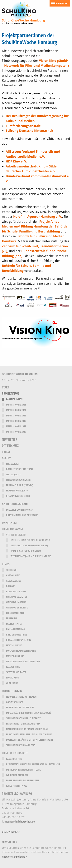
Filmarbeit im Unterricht (20, 708)
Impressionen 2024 (16, 410)
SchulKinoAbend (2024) (18, 480)
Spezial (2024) (13, 474)
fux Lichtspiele (14, 624)
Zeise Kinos (12, 683)
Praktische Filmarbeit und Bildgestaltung (29, 734)
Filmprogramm (12, 529)
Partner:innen (14, 399)
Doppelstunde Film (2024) (19, 469)
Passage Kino (13, 667)
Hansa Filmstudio (16, 629)
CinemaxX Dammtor (17, 597)
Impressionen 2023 (16, 416)
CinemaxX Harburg (16, 602)
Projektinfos (11, 394)
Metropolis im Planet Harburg (23, 662)
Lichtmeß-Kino (14, 645)
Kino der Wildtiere (17, 635)
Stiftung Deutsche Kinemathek (29, 131)
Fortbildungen (12, 691)
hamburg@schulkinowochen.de (18, 821)
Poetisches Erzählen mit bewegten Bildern (29, 740)
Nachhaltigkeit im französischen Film (27, 729)
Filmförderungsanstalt (23, 126)
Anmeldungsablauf (15, 504)
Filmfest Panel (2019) (17, 491)
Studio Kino (13, 678)
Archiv (6, 458)
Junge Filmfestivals (17, 786)
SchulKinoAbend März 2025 (21, 745)
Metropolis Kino (15, 656)
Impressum (9, 523)
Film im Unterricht (15, 753)
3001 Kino (11, 570)
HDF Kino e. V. (16, 161)
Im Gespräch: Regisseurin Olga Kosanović (29, 713)
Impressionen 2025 (16, 405)
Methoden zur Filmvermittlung (24, 770)
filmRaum (11, 618)
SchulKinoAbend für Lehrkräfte (23, 718)
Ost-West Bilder (15, 702)
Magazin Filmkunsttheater (21, 651)
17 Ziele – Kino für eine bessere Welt (30, 540)
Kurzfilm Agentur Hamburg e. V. (38, 217)
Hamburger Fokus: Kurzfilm (26, 551)
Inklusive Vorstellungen (20, 510)
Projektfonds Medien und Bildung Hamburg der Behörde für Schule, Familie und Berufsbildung (35, 226)
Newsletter (10, 440)
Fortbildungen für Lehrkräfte (23, 780)
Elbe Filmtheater (15, 613)
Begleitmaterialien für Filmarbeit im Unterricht (33, 764)
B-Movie (11, 586)
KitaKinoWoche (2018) (18, 496)
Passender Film (14, 759)
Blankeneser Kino (16, 591)
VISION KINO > (11, 832)
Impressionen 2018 (16, 426)
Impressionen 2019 (16, 421)
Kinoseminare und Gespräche (22, 515)
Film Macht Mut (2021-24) (20, 485)
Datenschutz (10, 446)
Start (5, 387)
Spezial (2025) (13, 464)
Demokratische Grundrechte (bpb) (29, 545)
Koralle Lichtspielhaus (18, 640)
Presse (6, 452)
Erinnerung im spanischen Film (23, 724)
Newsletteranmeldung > (14, 857)
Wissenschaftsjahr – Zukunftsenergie (31, 556)
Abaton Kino (13, 575)
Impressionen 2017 (16, 432)
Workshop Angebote (17, 775)
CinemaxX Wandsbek (17, 608)
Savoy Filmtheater (16, 672)
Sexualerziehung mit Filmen (21, 697)
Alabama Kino (14, 581)
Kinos (6, 564)
